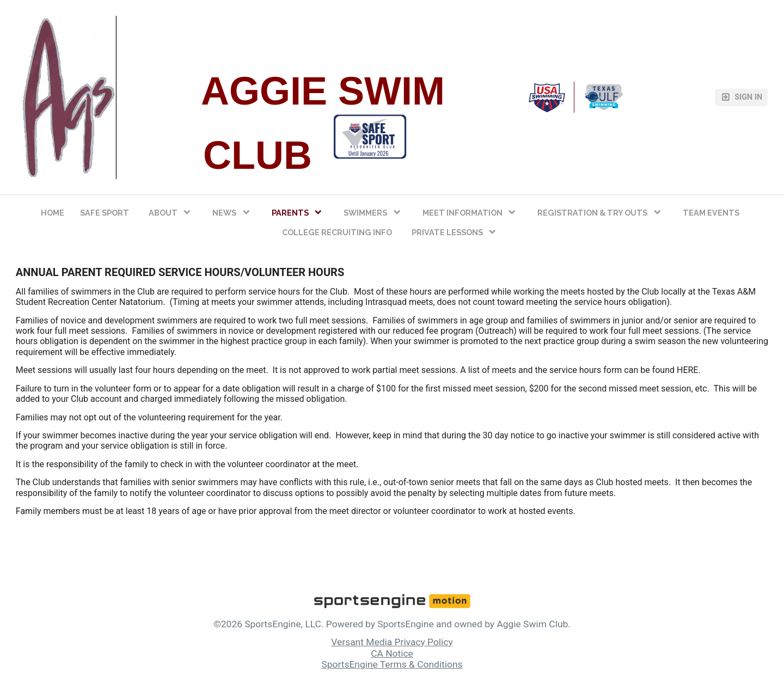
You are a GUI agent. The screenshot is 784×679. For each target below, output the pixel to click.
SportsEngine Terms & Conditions (392, 664)
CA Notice (392, 653)
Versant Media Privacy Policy (392, 642)
